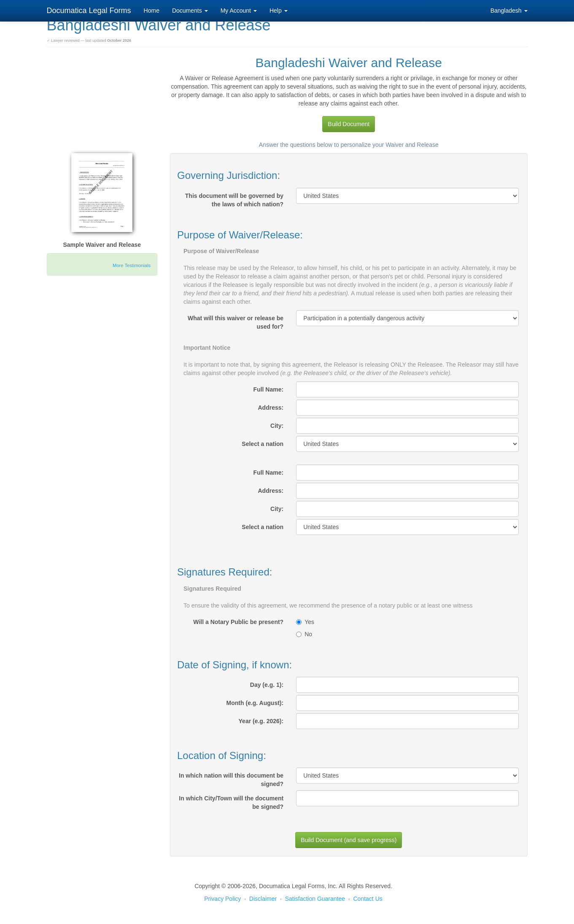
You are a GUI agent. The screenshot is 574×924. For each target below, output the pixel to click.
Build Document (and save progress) (349, 840)
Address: (271, 408)
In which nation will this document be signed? (231, 780)
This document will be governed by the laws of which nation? (234, 200)
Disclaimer (263, 899)
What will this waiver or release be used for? (236, 322)
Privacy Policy (222, 899)
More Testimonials (132, 265)
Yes (305, 622)
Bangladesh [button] (509, 11)
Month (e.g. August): (255, 703)
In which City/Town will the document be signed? (231, 802)
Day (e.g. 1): (267, 685)
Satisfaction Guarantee (315, 899)
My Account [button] (239, 11)
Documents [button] (190, 11)
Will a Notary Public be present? (238, 622)
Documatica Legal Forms (89, 11)
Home (152, 11)
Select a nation (263, 444)
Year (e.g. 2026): (261, 721)
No (304, 634)
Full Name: (269, 389)
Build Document (349, 124)
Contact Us (368, 899)
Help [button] (279, 11)
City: (277, 426)
